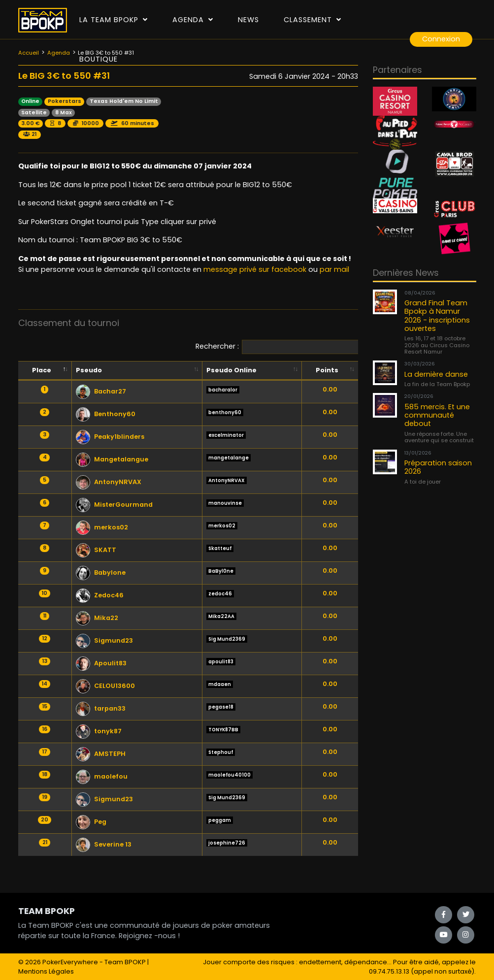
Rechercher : (284, 347)
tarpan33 (101, 708)
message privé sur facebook (255, 269)
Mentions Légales (46, 971)
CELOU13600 (105, 686)
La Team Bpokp (114, 20)
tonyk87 (99, 731)
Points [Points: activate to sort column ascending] (327, 370)
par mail (334, 269)
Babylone (101, 572)
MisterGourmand (114, 505)
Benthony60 (106, 414)
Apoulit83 (101, 663)
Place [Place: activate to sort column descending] (42, 370)
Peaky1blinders (110, 437)
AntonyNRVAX (109, 482)
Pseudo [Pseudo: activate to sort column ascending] (89, 370)
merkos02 (102, 527)
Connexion (441, 39)
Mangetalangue (112, 459)
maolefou (102, 776)
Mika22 (97, 618)
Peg (91, 822)
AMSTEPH (101, 754)
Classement (313, 20)
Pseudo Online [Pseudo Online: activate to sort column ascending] (231, 370)
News (248, 20)
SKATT (96, 550)
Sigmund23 (104, 640)
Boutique (99, 59)
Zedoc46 (100, 595)
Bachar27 (101, 391)
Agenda (193, 20)
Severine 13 (104, 844)
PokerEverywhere (70, 962)
